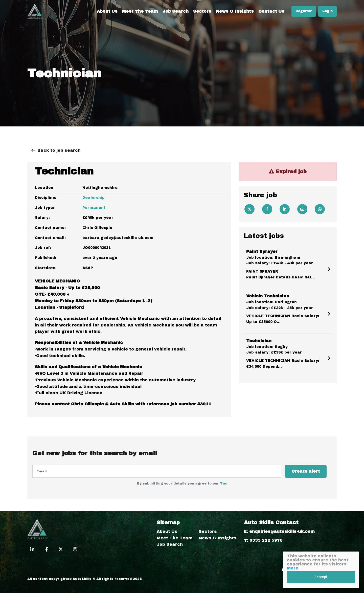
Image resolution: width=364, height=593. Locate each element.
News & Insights (235, 11)
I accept (321, 577)
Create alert (306, 471)
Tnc (224, 484)
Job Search (176, 11)
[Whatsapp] (320, 209)
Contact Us (271, 11)
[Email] (302, 209)
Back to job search (59, 150)
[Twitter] (249, 209)
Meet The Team (140, 11)
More (293, 568)
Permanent (94, 208)
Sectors (202, 11)
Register (304, 11)
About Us (107, 11)
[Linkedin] (285, 209)
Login (327, 11)
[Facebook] (267, 209)
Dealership (94, 198)
